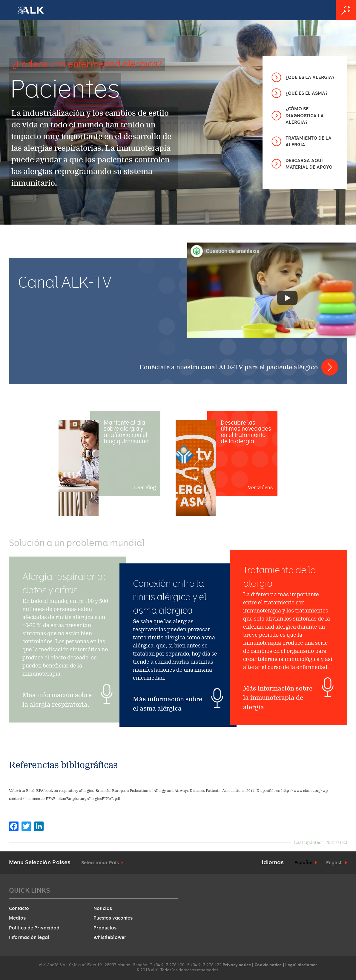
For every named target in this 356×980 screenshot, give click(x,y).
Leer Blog (145, 487)
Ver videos (260, 487)
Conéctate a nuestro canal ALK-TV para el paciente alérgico (229, 367)
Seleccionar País (100, 863)
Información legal (29, 938)
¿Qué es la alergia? (310, 77)
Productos (105, 928)
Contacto (19, 909)
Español (304, 863)
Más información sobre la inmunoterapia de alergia (278, 737)
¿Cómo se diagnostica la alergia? (305, 116)
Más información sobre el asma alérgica (168, 704)
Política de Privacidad (34, 928)
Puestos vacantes (113, 918)
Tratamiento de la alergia (309, 142)
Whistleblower (110, 938)
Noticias (103, 909)
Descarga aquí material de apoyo (309, 164)
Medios (17, 918)
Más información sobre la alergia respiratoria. (57, 725)
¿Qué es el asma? (307, 93)
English (334, 863)
